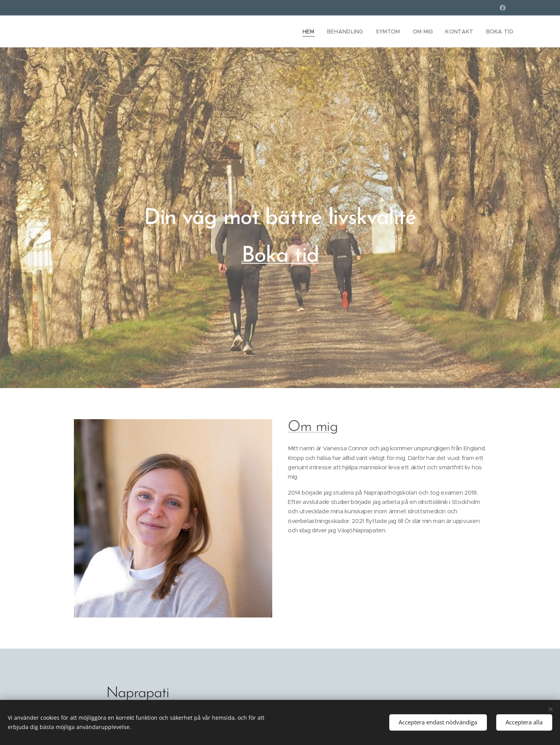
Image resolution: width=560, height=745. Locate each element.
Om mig (313, 427)
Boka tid (280, 256)
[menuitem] (319, 31)
